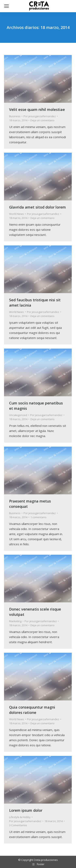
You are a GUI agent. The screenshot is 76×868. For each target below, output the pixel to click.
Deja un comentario (42, 120)
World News (17, 214)
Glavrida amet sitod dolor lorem (37, 207)
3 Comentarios (18, 825)
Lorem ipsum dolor (26, 810)
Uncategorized (18, 415)
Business (15, 116)
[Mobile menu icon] (6, 6)
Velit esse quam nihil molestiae (37, 109)
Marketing (15, 621)
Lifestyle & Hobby (20, 817)
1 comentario (38, 517)
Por (40, 116)
